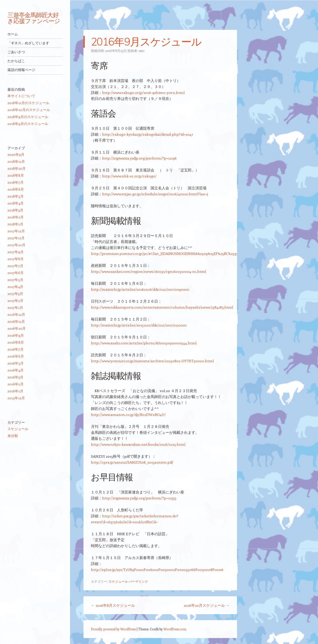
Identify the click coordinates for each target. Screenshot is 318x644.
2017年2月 (15, 301)
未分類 (13, 436)
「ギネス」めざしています (28, 43)
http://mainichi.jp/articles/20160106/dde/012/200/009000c (140, 289)
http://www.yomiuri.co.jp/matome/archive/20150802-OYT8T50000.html (152, 361)
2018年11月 (16, 161)
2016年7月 (16, 349)
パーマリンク (138, 581)
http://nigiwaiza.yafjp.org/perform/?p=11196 (139, 158)
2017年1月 (15, 307)
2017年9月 (16, 252)
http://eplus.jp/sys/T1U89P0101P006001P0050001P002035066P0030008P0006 (157, 569)
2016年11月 (16, 321)
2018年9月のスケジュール (28, 117)
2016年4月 (16, 370)
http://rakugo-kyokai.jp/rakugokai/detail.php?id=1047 (148, 134)
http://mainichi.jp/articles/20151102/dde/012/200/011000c (139, 325)
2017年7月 (15, 266)
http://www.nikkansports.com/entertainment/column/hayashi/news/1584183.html (162, 307)
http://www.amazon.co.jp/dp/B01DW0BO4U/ (128, 414)
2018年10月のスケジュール (29, 110)
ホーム (13, 34)
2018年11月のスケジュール (28, 103)
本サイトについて (21, 96)
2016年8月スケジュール (113, 605)
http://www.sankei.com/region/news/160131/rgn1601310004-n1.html (149, 271)
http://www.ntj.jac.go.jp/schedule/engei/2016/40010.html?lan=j (155, 194)
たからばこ (16, 61)
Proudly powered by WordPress (113, 629)
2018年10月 (17, 168)
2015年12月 (16, 398)
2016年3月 (15, 377)
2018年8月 (16, 175)
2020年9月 (16, 154)
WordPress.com (175, 629)
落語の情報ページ (21, 70)
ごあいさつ (16, 52)
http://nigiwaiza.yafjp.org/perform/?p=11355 (139, 498)
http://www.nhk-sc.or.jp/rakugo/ (129, 176)
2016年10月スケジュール (207, 605)
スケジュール (118, 581)
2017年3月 (15, 294)
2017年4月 (15, 287)
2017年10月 (16, 245)
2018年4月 (16, 203)
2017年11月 (16, 238)
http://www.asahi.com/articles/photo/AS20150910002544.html (144, 343)
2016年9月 (16, 335)
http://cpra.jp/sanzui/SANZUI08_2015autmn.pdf (132, 462)
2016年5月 (16, 363)
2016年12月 (16, 314)
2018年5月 (16, 196)
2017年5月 (15, 280)
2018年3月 (15, 210)
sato (142, 51)
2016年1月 (15, 391)
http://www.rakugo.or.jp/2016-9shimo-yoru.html (143, 92)
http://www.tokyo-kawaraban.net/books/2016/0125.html (138, 444)
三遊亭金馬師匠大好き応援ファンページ (34, 18)
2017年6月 (16, 273)
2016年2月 (16, 384)
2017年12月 (16, 231)
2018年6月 (16, 189)
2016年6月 (16, 356)
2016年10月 (17, 328)
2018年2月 (16, 217)
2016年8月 (16, 342)
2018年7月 (16, 182)
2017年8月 (16, 259)
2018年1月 (15, 224)
